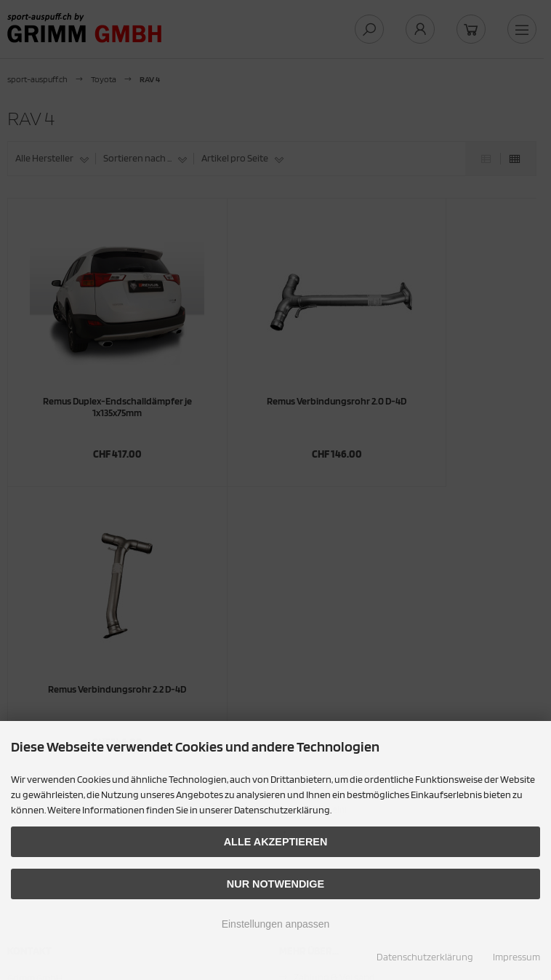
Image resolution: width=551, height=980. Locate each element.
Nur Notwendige (275, 884)
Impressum (516, 957)
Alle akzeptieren (276, 842)
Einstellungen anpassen (276, 924)
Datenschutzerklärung (425, 957)
